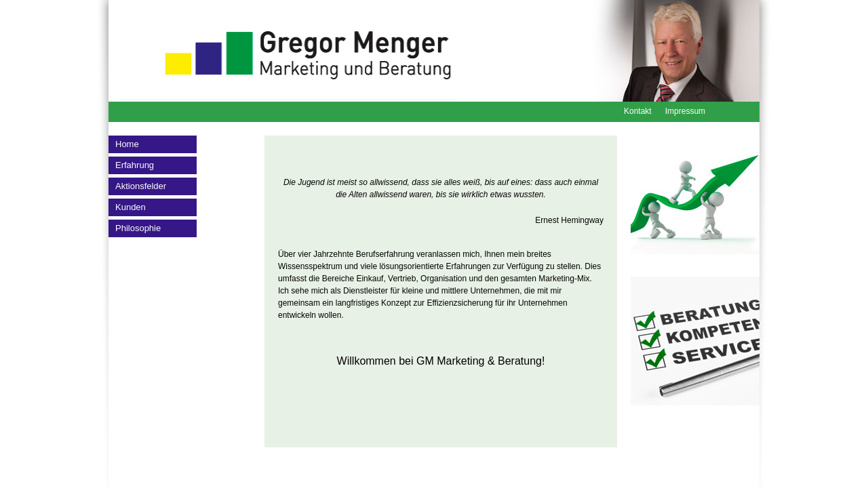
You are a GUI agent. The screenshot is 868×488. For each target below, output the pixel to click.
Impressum (685, 111)
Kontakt (638, 111)
